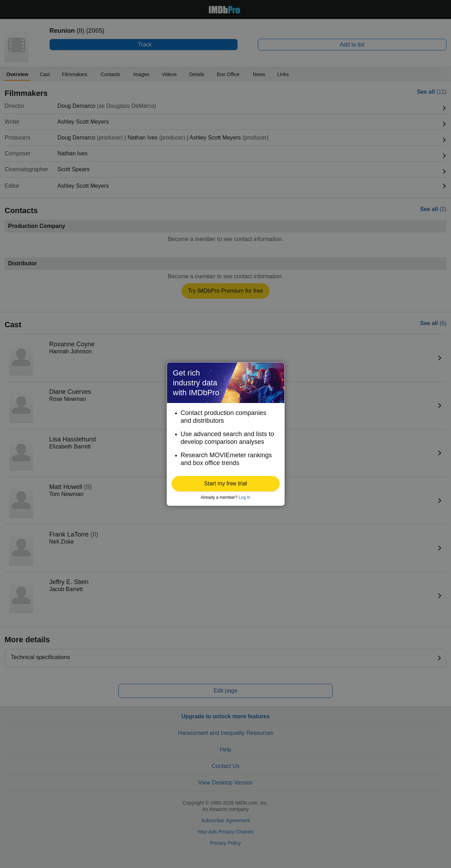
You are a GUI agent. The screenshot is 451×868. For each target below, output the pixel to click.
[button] (226, 484)
